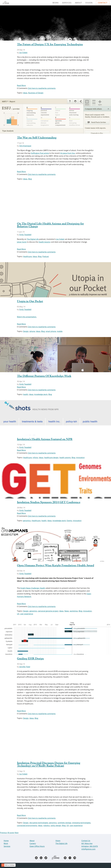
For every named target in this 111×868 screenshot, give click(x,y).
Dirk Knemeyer (25, 146)
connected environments (27, 825)
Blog (30, 179)
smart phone (51, 331)
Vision (89, 3)
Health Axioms (44, 242)
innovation (80, 458)
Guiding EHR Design (30, 659)
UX (18, 614)
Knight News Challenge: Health (33, 588)
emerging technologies (81, 823)
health (26, 394)
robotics (47, 825)
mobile (60, 331)
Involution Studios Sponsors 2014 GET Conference (49, 502)
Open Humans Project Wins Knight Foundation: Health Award (56, 565)
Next (17, 833)
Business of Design (36, 93)
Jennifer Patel (25, 667)
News (67, 611)
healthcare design (51, 458)
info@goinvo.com (88, 849)
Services (67, 3)
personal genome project (48, 611)
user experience (27, 614)
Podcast (46, 256)
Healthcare (27, 256)
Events (69, 521)
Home (6, 841)
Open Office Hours (37, 846)
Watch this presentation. (27, 317)
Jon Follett (23, 53)
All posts (11, 833)
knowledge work (41, 394)
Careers (33, 843)
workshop (74, 611)
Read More (21, 85)
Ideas (25, 93)
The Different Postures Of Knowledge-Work (44, 376)
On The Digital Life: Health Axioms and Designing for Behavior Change (50, 225)
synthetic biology (64, 823)
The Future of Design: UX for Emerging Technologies (50, 44)
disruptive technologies (39, 823)
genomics (27, 521)
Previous (3, 833)
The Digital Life (33, 239)
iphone (32, 331)
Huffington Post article (40, 153)
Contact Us (86, 841)
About (79, 3)
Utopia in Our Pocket (30, 301)
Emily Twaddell (25, 235)
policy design (56, 825)
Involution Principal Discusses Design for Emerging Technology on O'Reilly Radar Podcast (49, 764)
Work (56, 3)
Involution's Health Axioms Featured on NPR (45, 439)
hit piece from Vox (67, 153)
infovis (35, 458)
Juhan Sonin (22, 242)
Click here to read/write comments (42, 88)
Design (26, 331)
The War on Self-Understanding (37, 138)
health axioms (65, 458)
